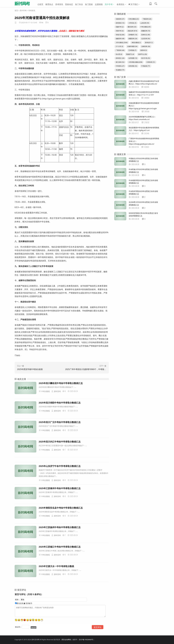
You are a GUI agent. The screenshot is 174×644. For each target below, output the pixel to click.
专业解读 (120, 70)
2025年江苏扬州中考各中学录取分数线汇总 (60, 527)
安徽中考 (120, 27)
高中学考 (109, 4)
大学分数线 (122, 43)
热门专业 (79, 4)
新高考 (144, 50)
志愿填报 (99, 4)
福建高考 (120, 39)
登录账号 (28, 603)
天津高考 (151, 62)
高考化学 (149, 43)
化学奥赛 (133, 58)
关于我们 (133, 4)
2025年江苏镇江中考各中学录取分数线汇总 (60, 547)
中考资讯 (120, 66)
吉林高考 (146, 46)
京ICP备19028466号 (86, 640)
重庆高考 (132, 27)
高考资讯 (59, 4)
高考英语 (120, 23)
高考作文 (146, 35)
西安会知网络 (66, 640)
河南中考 (120, 31)
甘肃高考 (120, 19)
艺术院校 (132, 50)
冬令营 (119, 54)
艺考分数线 (134, 19)
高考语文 (120, 58)
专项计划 (120, 35)
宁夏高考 (147, 19)
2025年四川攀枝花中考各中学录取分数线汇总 (61, 383)
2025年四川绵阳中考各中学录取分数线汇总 (60, 403)
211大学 (119, 46)
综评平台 (142, 54)
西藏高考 (146, 31)
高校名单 (132, 31)
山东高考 (145, 23)
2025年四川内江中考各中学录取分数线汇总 (60, 442)
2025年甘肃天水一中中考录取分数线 (56, 566)
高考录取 (133, 66)
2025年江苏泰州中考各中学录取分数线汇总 (60, 488)
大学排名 (132, 23)
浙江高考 (120, 62)
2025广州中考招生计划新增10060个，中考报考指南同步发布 (91, 369)
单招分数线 (136, 43)
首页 (41, 4)
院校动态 (69, 4)
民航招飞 (130, 54)
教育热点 (49, 4)
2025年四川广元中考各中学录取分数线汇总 (60, 422)
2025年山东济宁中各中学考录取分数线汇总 (60, 466)
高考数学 (133, 35)
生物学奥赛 (132, 46)
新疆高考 (133, 39)
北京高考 (146, 39)
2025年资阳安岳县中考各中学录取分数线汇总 (61, 508)
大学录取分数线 (135, 62)
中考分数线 (44, 391)
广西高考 (120, 50)
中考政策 (146, 66)
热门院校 (89, 4)
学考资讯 (32, 10)
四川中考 (146, 58)
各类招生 (121, 4)
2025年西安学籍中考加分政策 (30, 369)
